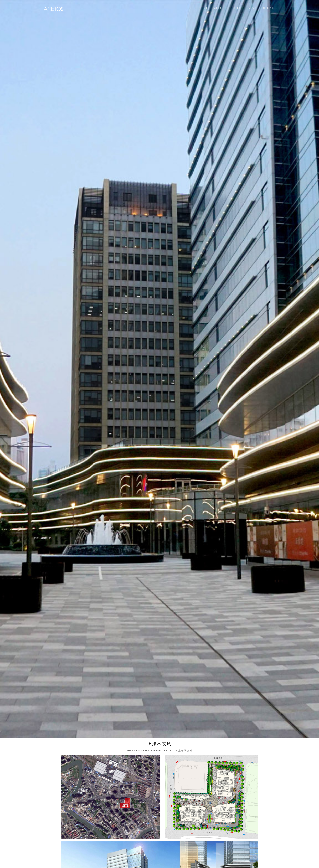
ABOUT (219, 8)
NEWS (252, 8)
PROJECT (236, 8)
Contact (269, 8)
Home (204, 8)
